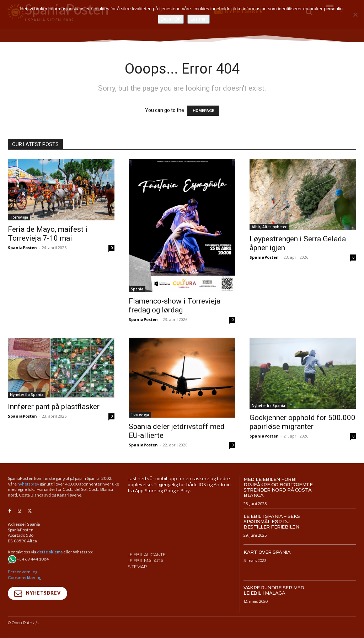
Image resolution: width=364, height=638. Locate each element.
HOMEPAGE (203, 111)
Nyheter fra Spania (27, 395)
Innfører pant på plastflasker (54, 407)
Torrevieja (19, 217)
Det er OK (171, 19)
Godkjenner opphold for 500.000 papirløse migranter (303, 422)
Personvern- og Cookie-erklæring (25, 575)
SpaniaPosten (22, 248)
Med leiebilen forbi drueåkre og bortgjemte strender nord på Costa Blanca (278, 487)
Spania (137, 289)
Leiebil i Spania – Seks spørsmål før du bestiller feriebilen (272, 521)
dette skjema (50, 552)
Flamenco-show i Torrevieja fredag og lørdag (175, 305)
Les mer (199, 19)
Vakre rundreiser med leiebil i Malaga (274, 590)
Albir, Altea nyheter (269, 227)
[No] (355, 15)
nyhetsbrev (28, 484)
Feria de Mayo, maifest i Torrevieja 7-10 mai (48, 234)
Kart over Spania (267, 552)
